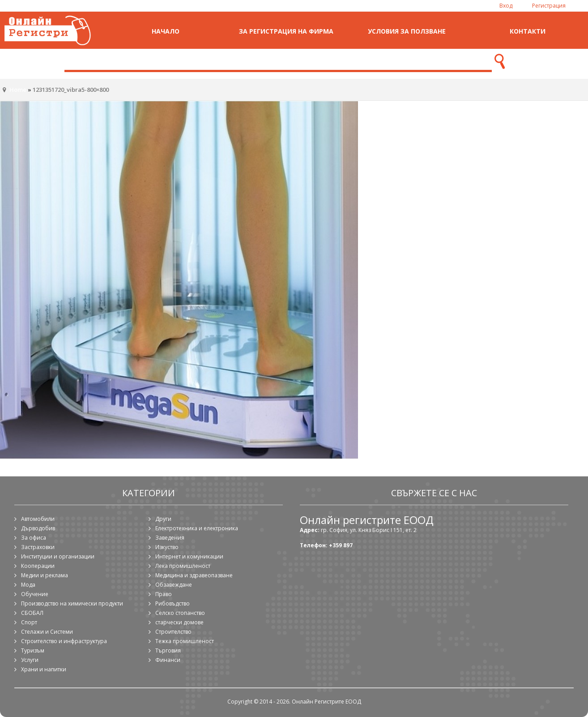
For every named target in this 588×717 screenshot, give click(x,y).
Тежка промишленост (185, 641)
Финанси (168, 660)
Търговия (168, 650)
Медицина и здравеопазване (194, 575)
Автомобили (38, 519)
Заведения (170, 538)
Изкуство (167, 547)
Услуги (30, 660)
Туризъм (33, 650)
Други (163, 519)
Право (164, 594)
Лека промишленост (183, 566)
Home (18, 90)
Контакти (528, 31)
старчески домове (179, 622)
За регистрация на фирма (286, 31)
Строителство (173, 632)
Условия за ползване (407, 31)
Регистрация (549, 6)
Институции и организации (58, 556)
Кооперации (38, 566)
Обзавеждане (174, 585)
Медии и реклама (45, 575)
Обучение (35, 594)
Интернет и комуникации (189, 556)
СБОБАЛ (32, 613)
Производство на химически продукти (72, 603)
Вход (506, 6)
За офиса (34, 538)
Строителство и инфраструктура (64, 641)
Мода (28, 585)
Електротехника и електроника (197, 528)
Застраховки (38, 547)
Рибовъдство (173, 603)
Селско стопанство (180, 613)
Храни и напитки (44, 669)
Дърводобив (38, 528)
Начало (166, 31)
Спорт (29, 622)
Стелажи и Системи (47, 632)
